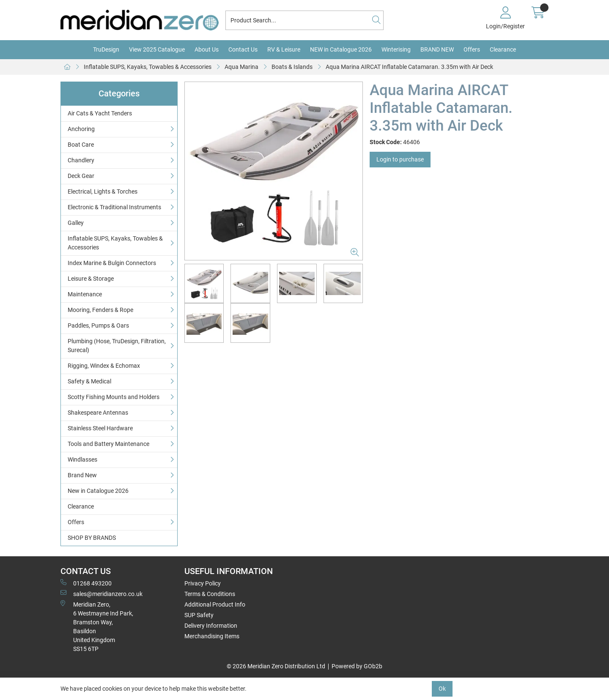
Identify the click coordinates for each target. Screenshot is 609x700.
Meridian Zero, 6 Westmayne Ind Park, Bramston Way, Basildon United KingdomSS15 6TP (97, 626)
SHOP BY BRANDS (92, 538)
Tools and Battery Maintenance (108, 444)
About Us (207, 49)
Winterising (396, 49)
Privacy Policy (203, 583)
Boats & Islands (292, 67)
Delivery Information (211, 626)
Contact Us (243, 49)
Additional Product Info (215, 604)
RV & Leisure (284, 49)
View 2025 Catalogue (157, 49)
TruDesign (106, 49)
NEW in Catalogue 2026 (341, 49)
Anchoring (81, 129)
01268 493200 (86, 583)
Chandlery (81, 160)
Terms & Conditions (210, 594)
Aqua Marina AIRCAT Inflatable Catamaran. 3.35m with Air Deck (409, 67)
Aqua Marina (241, 67)
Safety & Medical (89, 381)
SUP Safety (199, 615)
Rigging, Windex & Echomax (104, 366)
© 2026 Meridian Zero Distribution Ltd (276, 666)
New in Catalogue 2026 (98, 491)
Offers (472, 49)
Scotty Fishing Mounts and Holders (114, 397)
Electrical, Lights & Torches (103, 191)
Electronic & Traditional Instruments (114, 207)
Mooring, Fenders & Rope (100, 310)
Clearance (503, 49)
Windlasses (82, 459)
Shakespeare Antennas (98, 413)
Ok (442, 689)
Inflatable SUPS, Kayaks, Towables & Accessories (148, 67)
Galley (76, 223)
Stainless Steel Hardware (100, 428)
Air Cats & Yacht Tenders (100, 113)
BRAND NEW (437, 49)
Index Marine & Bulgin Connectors (112, 263)
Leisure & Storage (91, 279)
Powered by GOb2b (357, 666)
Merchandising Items (212, 636)
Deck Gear (81, 176)
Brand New (82, 475)
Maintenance (85, 294)
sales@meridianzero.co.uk (101, 593)
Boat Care (81, 145)
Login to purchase (400, 159)
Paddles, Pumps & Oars (98, 325)
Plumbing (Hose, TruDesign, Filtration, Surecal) (117, 346)
